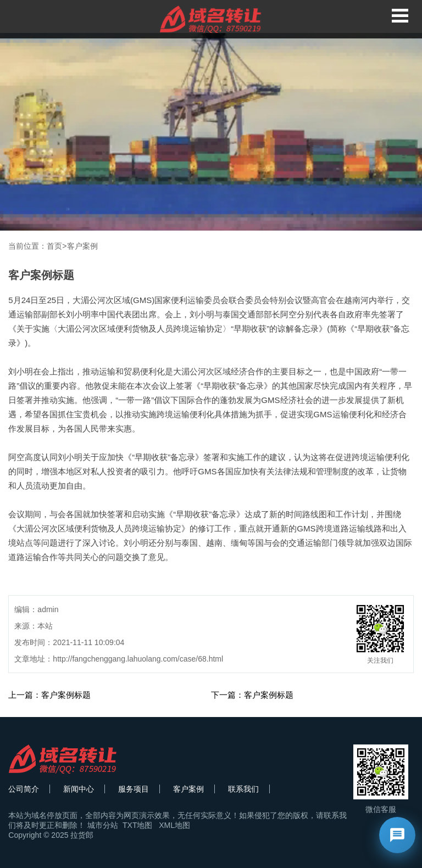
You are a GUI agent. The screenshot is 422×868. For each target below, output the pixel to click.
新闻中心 (79, 789)
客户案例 (82, 246)
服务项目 (134, 789)
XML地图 (174, 825)
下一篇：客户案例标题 (252, 695)
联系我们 (243, 789)
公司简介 (24, 789)
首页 (54, 246)
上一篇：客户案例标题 (49, 695)
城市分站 (103, 825)
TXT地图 (137, 825)
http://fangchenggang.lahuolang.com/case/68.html (138, 659)
